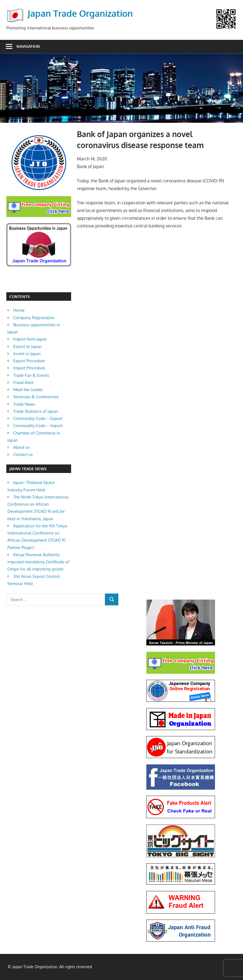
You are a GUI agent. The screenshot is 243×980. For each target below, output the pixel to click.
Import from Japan (30, 339)
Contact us (23, 454)
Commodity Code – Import (38, 426)
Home (19, 310)
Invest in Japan (27, 354)
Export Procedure (29, 361)
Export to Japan (27, 346)
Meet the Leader (28, 390)
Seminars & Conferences (36, 397)
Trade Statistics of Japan (36, 411)
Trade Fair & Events (31, 375)
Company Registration (34, 318)
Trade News (24, 404)
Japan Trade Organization (80, 13)
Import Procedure (29, 368)
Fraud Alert (23, 382)
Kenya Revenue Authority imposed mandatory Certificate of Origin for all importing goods (38, 562)
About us (21, 447)
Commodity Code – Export (38, 418)
